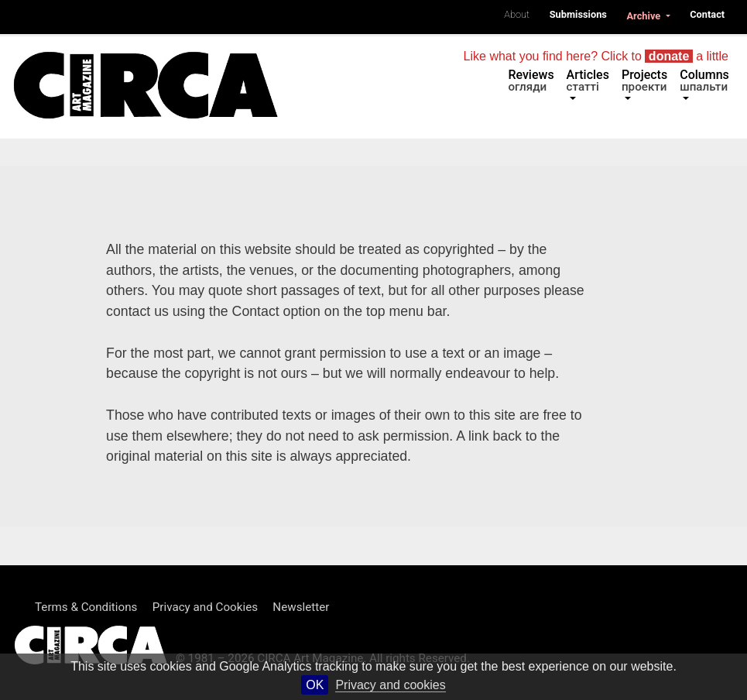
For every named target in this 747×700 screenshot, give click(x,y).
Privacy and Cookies (205, 607)
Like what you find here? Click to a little (596, 56)
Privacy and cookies (390, 685)
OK (315, 685)
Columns (704, 81)
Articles (588, 81)
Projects (644, 81)
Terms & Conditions (86, 607)
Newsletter (301, 607)
